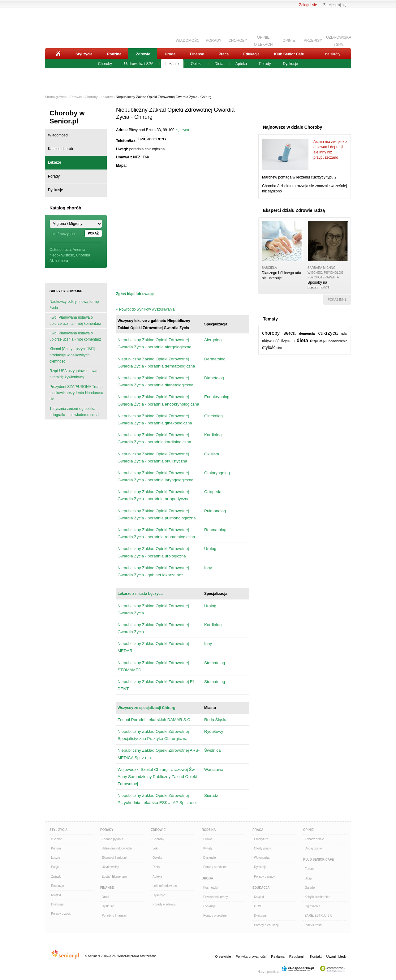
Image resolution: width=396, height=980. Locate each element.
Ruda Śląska (216, 720)
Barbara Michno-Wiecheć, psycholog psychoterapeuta (325, 273)
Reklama (278, 956)
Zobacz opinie (314, 839)
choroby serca (279, 333)
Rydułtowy (214, 731)
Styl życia (84, 54)
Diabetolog (214, 378)
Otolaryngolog (217, 473)
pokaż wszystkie (63, 234)
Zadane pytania (112, 839)
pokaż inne (337, 300)
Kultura (56, 848)
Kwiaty (208, 848)
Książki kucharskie (317, 897)
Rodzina (114, 54)
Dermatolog (215, 359)
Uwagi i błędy (336, 956)
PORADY (214, 41)
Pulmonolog (215, 511)
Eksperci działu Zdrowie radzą (294, 210)
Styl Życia (58, 830)
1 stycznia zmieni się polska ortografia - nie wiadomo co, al (74, 412)
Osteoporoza (60, 250)
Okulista (212, 454)
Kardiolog (213, 435)
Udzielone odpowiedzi (117, 848)
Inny (208, 568)
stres (280, 348)
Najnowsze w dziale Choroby (293, 127)
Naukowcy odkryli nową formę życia (74, 305)
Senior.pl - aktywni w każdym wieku (79, 27)
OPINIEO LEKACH (263, 40)
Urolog (210, 549)
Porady (265, 64)
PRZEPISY (313, 41)
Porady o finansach (115, 916)
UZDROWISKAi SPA (339, 40)
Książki (56, 895)
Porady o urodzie (215, 916)
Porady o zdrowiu (164, 904)
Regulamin (297, 956)
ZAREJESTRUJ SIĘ (319, 916)
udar (344, 334)
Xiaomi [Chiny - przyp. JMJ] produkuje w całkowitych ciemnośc (72, 355)
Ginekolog (213, 416)
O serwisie (223, 956)
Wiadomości (58, 135)
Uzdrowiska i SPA (139, 64)
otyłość (269, 347)
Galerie (310, 888)
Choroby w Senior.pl (67, 117)
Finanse (197, 54)
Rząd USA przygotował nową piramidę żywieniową (73, 374)
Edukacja (251, 54)
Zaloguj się (308, 5)
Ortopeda (213, 492)
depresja (318, 341)
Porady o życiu (61, 914)
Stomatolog (215, 663)
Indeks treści (313, 925)
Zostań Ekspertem (114, 877)
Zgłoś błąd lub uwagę (135, 294)
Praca (224, 54)
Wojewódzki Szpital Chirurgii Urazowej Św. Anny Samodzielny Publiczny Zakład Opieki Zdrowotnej (157, 777)
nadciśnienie (338, 341)
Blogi (308, 878)
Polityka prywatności (251, 956)
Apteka (241, 64)
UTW (258, 906)
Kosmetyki (210, 888)
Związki (56, 877)
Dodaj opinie (313, 848)
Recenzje (58, 886)
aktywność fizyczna (278, 341)
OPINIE (289, 41)
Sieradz (211, 795)
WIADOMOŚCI (188, 41)
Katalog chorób (60, 149)
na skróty (333, 54)
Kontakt (316, 956)
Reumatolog (215, 530)
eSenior (56, 839)
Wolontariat (262, 858)
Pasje (55, 867)
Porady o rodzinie (215, 867)
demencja (307, 333)
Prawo (208, 839)
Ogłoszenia (312, 906)
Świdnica (212, 750)
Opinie (308, 830)
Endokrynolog (217, 397)
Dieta (219, 64)
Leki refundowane (165, 886)
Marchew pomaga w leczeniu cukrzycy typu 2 (299, 177)
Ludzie (56, 858)
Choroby (105, 64)
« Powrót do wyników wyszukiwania (145, 309)
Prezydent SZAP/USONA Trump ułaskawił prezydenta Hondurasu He (76, 393)
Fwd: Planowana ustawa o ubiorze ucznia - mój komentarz (75, 320)
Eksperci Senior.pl (114, 858)
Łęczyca (182, 130)
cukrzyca (328, 333)
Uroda (170, 54)
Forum (309, 869)
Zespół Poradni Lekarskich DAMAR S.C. (155, 720)
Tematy (270, 319)
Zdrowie (143, 54)
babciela (269, 268)
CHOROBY (238, 41)
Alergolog (213, 340)
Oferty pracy (262, 848)
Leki (155, 848)
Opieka (197, 64)
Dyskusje (291, 64)
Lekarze (172, 64)
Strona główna (56, 97)
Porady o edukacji (266, 925)
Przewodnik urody (215, 897)
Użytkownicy (110, 867)
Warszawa (214, 769)
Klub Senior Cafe (289, 54)
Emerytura (261, 839)
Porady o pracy (264, 877)
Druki (105, 897)
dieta (302, 340)
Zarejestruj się (335, 5)
